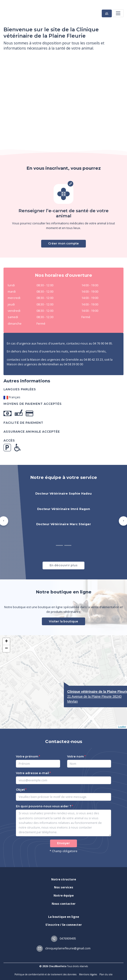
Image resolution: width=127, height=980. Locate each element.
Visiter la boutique (64, 621)
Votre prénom (27, 756)
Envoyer (64, 843)
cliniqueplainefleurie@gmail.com (64, 948)
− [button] (6, 649)
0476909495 (64, 939)
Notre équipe (64, 896)
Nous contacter (64, 904)
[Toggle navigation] (118, 13)
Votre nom (76, 756)
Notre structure (64, 879)
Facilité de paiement (23, 423)
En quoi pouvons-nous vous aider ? (44, 806)
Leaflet (122, 727)
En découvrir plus (64, 565)
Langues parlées (20, 389)
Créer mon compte (64, 243)
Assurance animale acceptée (32, 432)
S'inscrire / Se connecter (64, 925)
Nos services (64, 887)
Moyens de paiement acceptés (33, 404)
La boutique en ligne (64, 917)
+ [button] (6, 642)
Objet (20, 790)
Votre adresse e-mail (33, 773)
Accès (9, 440)
